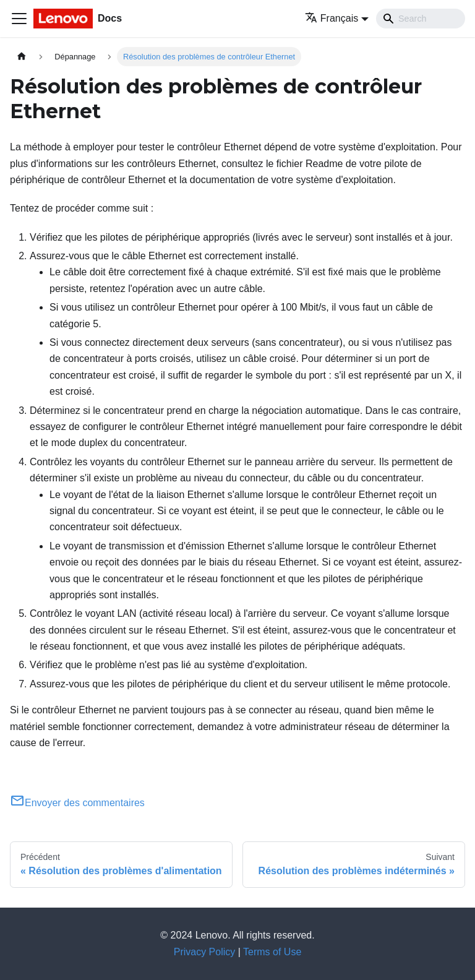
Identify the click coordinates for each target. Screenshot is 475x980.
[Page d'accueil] (22, 57)
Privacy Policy (205, 952)
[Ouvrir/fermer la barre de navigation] (19, 19)
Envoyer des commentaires (77, 803)
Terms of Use (272, 952)
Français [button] (332, 18)
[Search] (421, 19)
